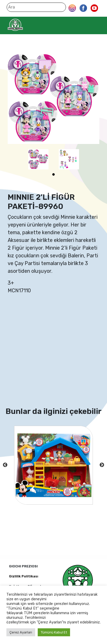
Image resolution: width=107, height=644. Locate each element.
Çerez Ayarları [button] (21, 632)
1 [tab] (54, 175)
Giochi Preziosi (25, 25)
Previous (5, 465)
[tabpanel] (38, 159)
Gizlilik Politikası (24, 576)
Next (102, 465)
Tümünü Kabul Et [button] (54, 632)
